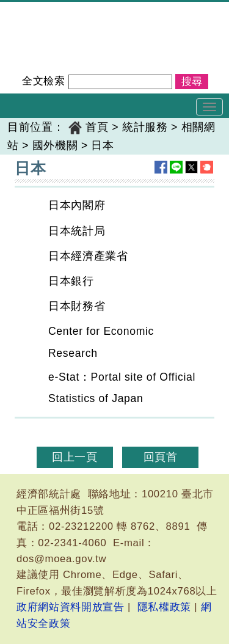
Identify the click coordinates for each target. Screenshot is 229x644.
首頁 (97, 127)
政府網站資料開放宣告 (71, 607)
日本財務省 (77, 306)
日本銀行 (71, 281)
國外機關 (55, 145)
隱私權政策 (164, 607)
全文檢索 (44, 81)
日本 (102, 145)
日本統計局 (77, 231)
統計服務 (145, 127)
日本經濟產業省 (88, 256)
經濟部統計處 (42, 10)
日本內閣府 (77, 205)
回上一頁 (75, 457)
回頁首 (161, 457)
